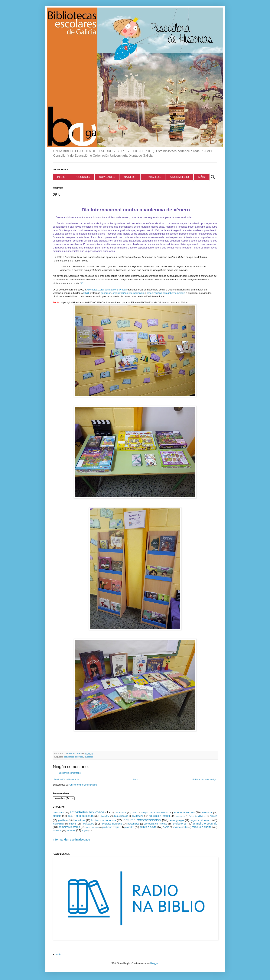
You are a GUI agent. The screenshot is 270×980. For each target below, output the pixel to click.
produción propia (111, 827)
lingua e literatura (201, 820)
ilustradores (79, 820)
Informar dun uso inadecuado (72, 840)
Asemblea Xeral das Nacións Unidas (107, 290)
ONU (86, 293)
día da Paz (105, 816)
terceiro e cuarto (202, 827)
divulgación (138, 816)
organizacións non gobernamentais (166, 293)
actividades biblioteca (74, 757)
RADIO (166, 827)
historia (214, 816)
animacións (121, 813)
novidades (88, 824)
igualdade (89, 757)
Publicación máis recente (66, 780)
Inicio (136, 780)
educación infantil (159, 816)
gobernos (106, 293)
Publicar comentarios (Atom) (83, 785)
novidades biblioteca (111, 824)
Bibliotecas (207, 813)
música (72, 824)
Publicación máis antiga (204, 780)
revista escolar (181, 827)
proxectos (129, 827)
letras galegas (177, 820)
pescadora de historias (155, 824)
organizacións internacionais (128, 293)
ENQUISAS (181, 816)
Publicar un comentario (69, 773)
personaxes (133, 824)
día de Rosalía (121, 816)
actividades (59, 813)
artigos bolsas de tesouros (155, 813)
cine (70, 816)
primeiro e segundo (205, 824)
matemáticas (59, 824)
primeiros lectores (69, 827)
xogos (85, 831)
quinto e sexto (148, 827)
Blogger (154, 963)
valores (71, 830)
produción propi (93, 827)
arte (134, 813)
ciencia (57, 816)
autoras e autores (184, 812)
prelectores (180, 824)
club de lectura (85, 816)
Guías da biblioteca (198, 816)
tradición (57, 831)
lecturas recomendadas (142, 820)
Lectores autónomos (103, 820)
